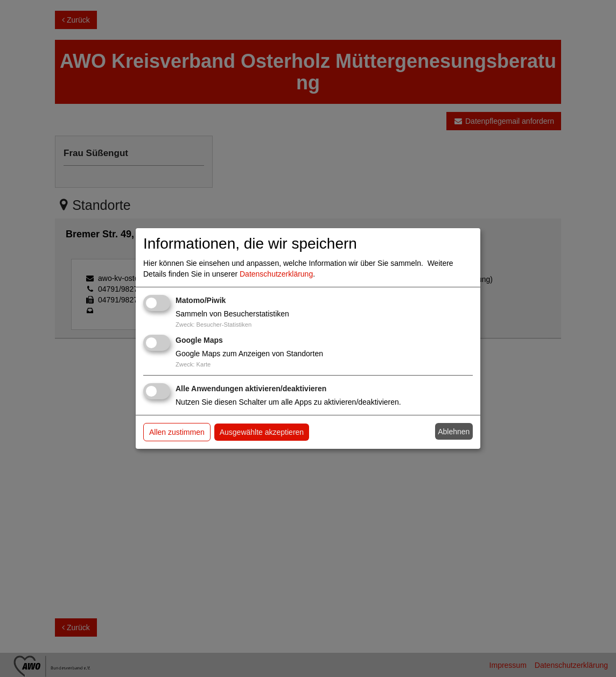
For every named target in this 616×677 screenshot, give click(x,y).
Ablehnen (454, 432)
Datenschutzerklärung (276, 274)
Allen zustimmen (177, 432)
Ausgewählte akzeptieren (262, 432)
